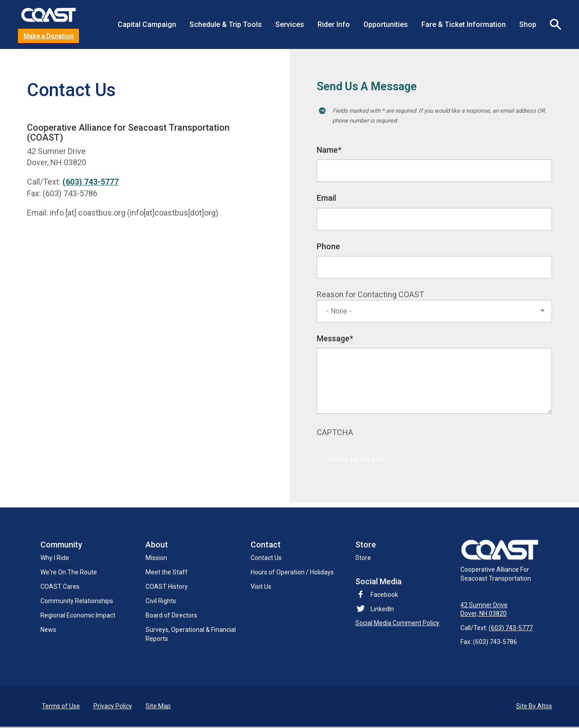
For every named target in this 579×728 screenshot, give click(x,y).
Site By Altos (534, 707)
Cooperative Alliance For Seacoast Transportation (502, 561)
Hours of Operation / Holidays (292, 573)
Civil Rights (161, 601)
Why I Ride (55, 558)
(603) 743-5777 (91, 183)
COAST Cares (60, 587)
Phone (328, 247)
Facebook (377, 595)
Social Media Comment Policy (397, 623)
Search (552, 25)
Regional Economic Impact (78, 616)
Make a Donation (49, 36)
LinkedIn (382, 609)
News (48, 630)
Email (326, 198)
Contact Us (266, 558)
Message (335, 339)
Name (329, 151)
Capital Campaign (147, 24)
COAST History (167, 587)
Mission (156, 558)
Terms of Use (61, 707)
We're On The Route (69, 573)
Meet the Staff (167, 573)
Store (363, 558)
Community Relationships (77, 601)
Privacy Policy (113, 707)
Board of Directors (171, 616)
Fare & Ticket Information (464, 24)
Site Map (158, 707)
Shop (528, 24)
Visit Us (261, 587)
